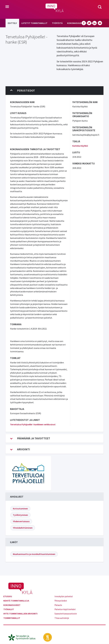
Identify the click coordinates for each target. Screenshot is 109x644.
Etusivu (8, 596)
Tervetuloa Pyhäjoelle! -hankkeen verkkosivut (33, 424)
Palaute (58, 605)
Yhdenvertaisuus (21, 521)
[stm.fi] (48, 637)
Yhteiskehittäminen (23, 528)
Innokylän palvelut (64, 596)
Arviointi (20, 449)
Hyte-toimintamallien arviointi (20, 614)
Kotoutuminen (20, 509)
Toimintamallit (12, 618)
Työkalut (9, 609)
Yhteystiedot (61, 601)
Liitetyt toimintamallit (34, 23)
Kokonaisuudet (12, 605)
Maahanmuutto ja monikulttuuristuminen (34, 554)
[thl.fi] (23, 637)
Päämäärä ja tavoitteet (30, 438)
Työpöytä (57, 23)
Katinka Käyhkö (80, 146)
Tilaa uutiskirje (62, 618)
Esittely (12, 23)
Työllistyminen (20, 515)
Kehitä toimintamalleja (16, 601)
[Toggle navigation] (7, 7)
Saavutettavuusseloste (66, 614)
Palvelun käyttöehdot (65, 609)
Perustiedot (23, 91)
